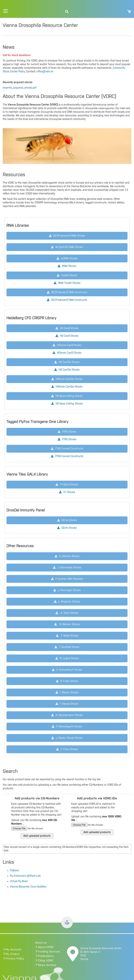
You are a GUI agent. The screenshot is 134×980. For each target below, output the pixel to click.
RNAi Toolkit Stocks (69, 283)
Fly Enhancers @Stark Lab (25, 876)
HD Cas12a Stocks (69, 370)
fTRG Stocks (69, 439)
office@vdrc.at (45, 72)
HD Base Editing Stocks (69, 404)
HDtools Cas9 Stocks (69, 353)
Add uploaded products (37, 836)
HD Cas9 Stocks (69, 336)
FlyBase (14, 871)
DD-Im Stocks (69, 528)
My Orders (12, 954)
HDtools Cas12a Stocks (69, 387)
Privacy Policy (15, 959)
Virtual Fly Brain (19, 881)
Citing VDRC (46, 961)
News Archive (47, 965)
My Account (13, 950)
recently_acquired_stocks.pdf (20, 88)
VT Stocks (69, 492)
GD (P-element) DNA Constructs (69, 300)
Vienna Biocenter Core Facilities (28, 887)
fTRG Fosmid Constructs (69, 456)
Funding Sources (49, 952)
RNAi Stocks (69, 266)
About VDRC (46, 947)
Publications (46, 956)
